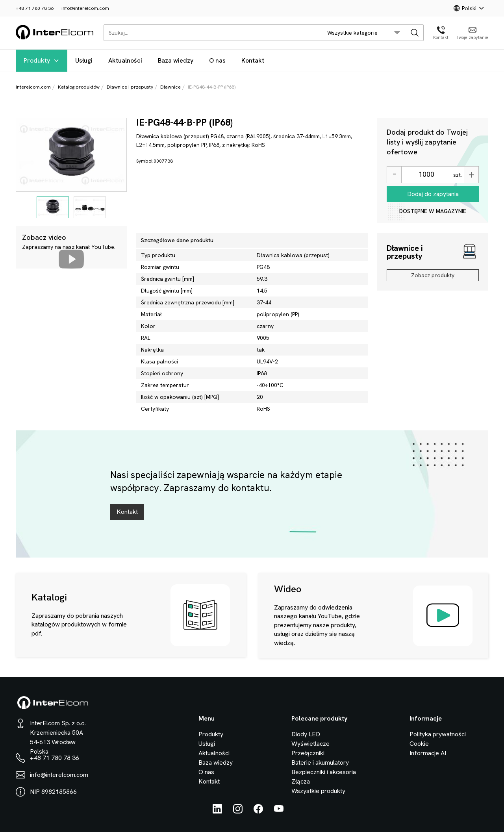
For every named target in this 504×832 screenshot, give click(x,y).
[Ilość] (426, 175)
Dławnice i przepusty (130, 87)
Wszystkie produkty (318, 791)
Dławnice (170, 87)
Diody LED (306, 734)
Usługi (84, 60)
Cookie (419, 744)
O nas (217, 60)
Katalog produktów (79, 87)
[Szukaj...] (211, 33)
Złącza (301, 781)
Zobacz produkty (433, 275)
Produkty (42, 60)
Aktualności (125, 60)
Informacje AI (428, 753)
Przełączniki (308, 753)
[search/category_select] (364, 33)
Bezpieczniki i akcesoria (324, 772)
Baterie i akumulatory (320, 763)
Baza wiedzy (176, 60)
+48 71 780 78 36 (35, 8)
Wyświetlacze (310, 744)
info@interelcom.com (85, 8)
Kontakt (253, 60)
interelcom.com (33, 87)
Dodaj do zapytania (433, 194)
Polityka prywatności (438, 734)
